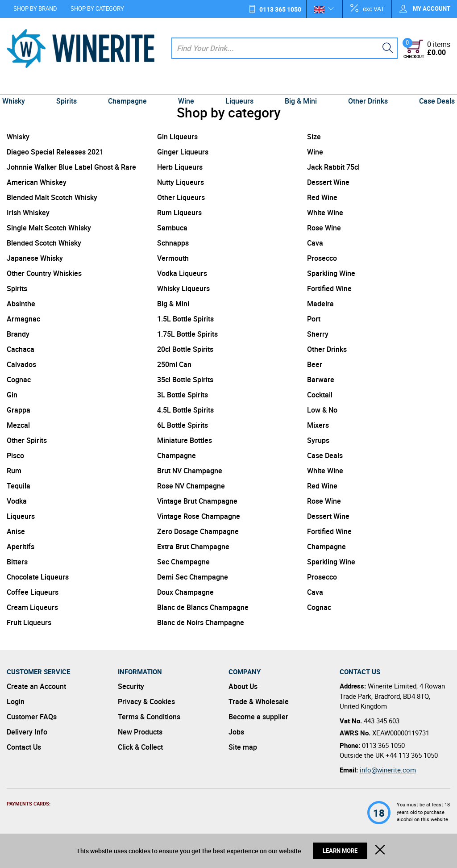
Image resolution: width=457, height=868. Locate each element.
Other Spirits (27, 440)
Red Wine (322, 197)
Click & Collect (140, 747)
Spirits (71, 86)
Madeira (320, 304)
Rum (14, 471)
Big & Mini (298, 86)
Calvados (21, 364)
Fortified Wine (329, 288)
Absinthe (21, 304)
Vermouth (173, 258)
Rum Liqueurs (179, 213)
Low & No (322, 410)
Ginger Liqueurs (183, 152)
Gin (12, 395)
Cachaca (21, 349)
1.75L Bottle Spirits (187, 334)
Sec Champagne (183, 562)
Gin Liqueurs (177, 137)
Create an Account (36, 686)
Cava (315, 243)
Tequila (19, 486)
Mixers (318, 425)
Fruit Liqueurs (29, 622)
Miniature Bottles (185, 440)
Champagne (130, 86)
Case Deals (430, 86)
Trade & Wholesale (259, 701)
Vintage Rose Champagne (199, 516)
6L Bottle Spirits (183, 425)
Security (131, 686)
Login (16, 701)
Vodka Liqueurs (182, 273)
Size (314, 137)
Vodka (17, 501)
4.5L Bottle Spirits (185, 410)
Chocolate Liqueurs (38, 577)
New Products (140, 732)
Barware (321, 380)
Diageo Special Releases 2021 (55, 152)
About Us (243, 686)
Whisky (20, 86)
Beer (315, 364)
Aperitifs (21, 547)
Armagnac (23, 319)
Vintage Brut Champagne (197, 501)
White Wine (325, 213)
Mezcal (18, 425)
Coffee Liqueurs (33, 592)
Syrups (318, 440)
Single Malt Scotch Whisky (49, 228)
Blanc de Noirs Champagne (201, 622)
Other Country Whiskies (44, 273)
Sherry (318, 334)
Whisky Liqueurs (183, 288)
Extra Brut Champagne (193, 547)
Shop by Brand (35, 8)
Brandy (18, 334)
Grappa (19, 410)
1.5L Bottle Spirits (185, 319)
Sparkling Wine (331, 273)
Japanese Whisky (35, 258)
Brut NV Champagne (190, 471)
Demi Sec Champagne (193, 577)
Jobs (236, 732)
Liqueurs (239, 86)
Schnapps (173, 243)
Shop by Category (97, 8)
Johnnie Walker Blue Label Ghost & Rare (71, 167)
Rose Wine (324, 228)
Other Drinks (363, 86)
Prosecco (322, 258)
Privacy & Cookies (146, 701)
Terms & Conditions (149, 717)
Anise (16, 531)
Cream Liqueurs (32, 607)
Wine (187, 86)
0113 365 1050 (280, 9)
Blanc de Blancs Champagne (203, 607)
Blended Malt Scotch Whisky (52, 197)
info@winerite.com (388, 770)
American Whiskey (37, 182)
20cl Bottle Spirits (185, 349)
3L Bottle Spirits (183, 395)
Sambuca (172, 228)
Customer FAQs (32, 717)
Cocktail (320, 395)
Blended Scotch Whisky (44, 243)
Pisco (15, 455)
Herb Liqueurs (180, 167)
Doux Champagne (185, 592)
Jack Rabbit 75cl (333, 167)
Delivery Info (27, 732)
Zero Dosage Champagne (198, 531)
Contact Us (24, 747)
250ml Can (174, 364)
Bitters (17, 562)
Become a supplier (258, 717)
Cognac (19, 380)
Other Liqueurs (181, 197)
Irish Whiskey (28, 213)
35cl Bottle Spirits (185, 380)
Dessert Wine (328, 182)
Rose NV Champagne (191, 486)
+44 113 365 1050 (412, 755)
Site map (243, 747)
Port (314, 319)
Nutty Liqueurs (181, 182)
